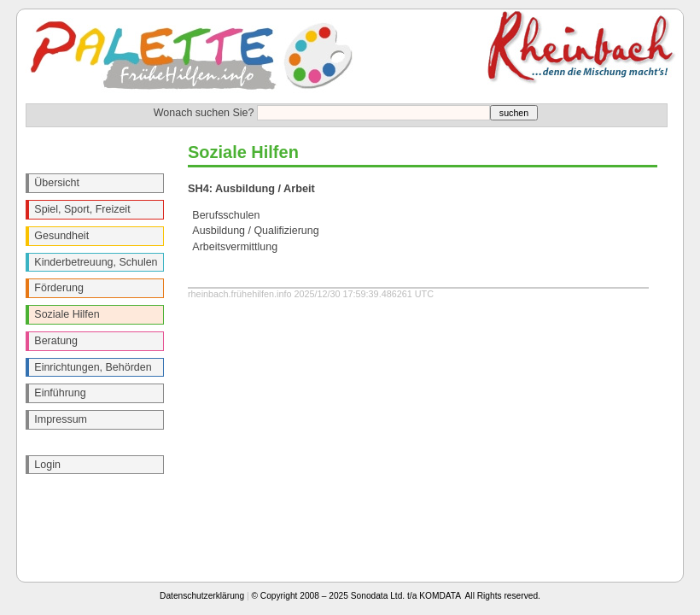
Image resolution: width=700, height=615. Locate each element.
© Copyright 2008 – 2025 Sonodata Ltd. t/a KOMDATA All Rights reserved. (396, 596)
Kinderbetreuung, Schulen (96, 262)
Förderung (59, 288)
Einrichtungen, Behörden (93, 367)
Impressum (61, 419)
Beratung (56, 341)
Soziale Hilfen (67, 314)
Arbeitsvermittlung (235, 247)
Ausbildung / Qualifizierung (255, 231)
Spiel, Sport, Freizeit (82, 209)
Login (47, 465)
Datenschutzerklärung (202, 596)
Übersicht (57, 183)
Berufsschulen (226, 215)
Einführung (60, 393)
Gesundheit (61, 236)
